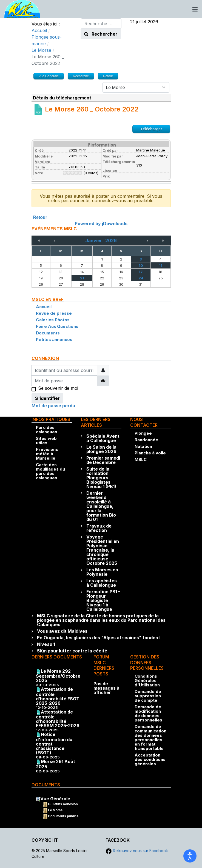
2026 (111, 240)
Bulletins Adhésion (63, 804)
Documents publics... (65, 816)
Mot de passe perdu (53, 406)
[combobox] (101, 24)
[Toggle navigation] (195, 9)
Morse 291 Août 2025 (56, 764)
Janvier (95, 240)
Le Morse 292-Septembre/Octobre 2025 (58, 676)
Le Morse (56, 810)
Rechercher (101, 34)
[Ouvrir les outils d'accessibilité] (190, 856)
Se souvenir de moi (58, 389)
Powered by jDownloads (101, 224)
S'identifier (47, 398)
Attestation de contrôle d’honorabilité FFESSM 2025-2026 (58, 719)
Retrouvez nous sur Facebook (137, 851)
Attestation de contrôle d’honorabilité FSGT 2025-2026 (58, 696)
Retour (40, 217)
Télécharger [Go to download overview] (151, 129)
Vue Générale (55, 799)
